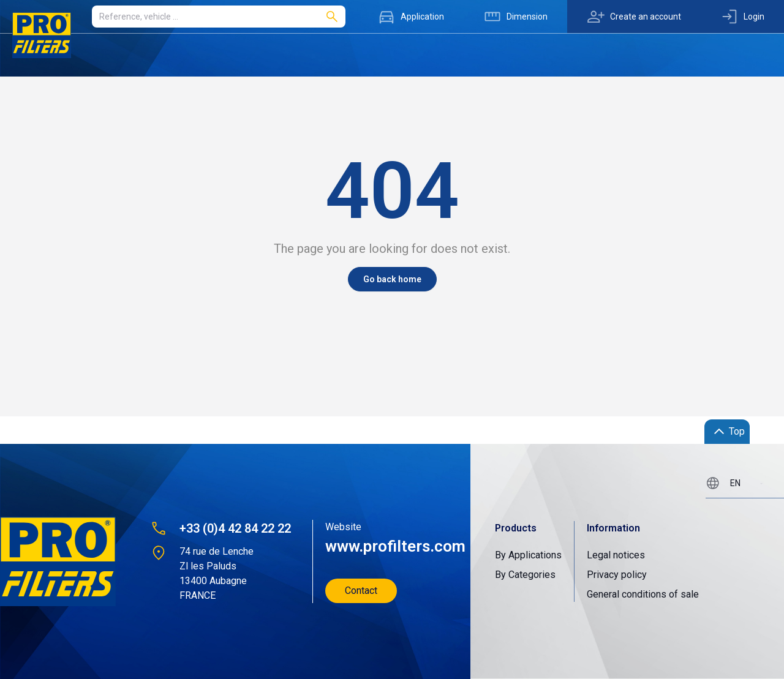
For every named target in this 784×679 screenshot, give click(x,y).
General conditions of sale (643, 594)
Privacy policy (617, 575)
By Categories (525, 575)
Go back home (392, 279)
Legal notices (616, 555)
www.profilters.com (394, 546)
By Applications (528, 555)
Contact (361, 591)
